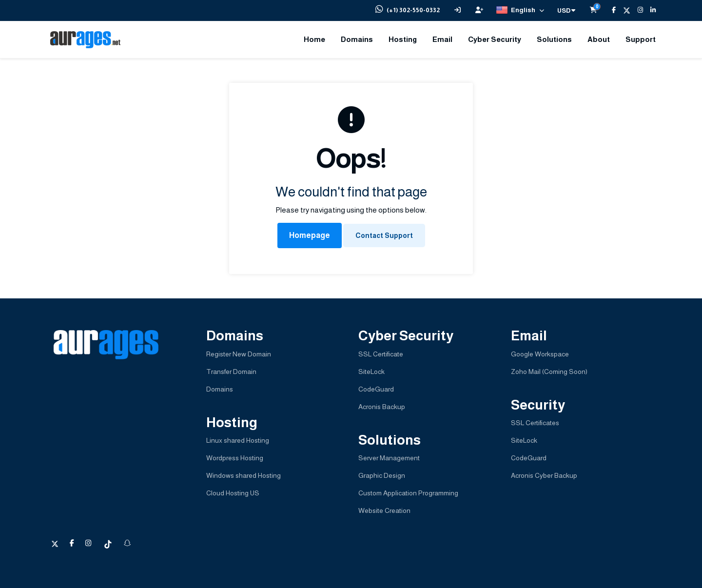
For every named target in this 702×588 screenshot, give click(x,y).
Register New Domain (239, 354)
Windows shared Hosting (244, 475)
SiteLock (371, 372)
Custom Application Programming (408, 493)
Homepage (310, 235)
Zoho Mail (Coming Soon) (549, 372)
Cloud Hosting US (233, 493)
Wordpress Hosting (235, 458)
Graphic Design (382, 475)
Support (641, 39)
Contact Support (384, 235)
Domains (357, 39)
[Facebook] (610, 10)
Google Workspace (540, 354)
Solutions (554, 39)
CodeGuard (376, 389)
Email (442, 39)
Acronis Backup (382, 407)
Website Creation (384, 510)
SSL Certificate (381, 354)
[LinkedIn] (649, 10)
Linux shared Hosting (238, 440)
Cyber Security (495, 39)
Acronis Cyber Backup (544, 475)
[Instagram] (637, 10)
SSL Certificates (535, 423)
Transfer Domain (231, 372)
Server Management (389, 458)
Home (314, 39)
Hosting (403, 39)
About (599, 39)
